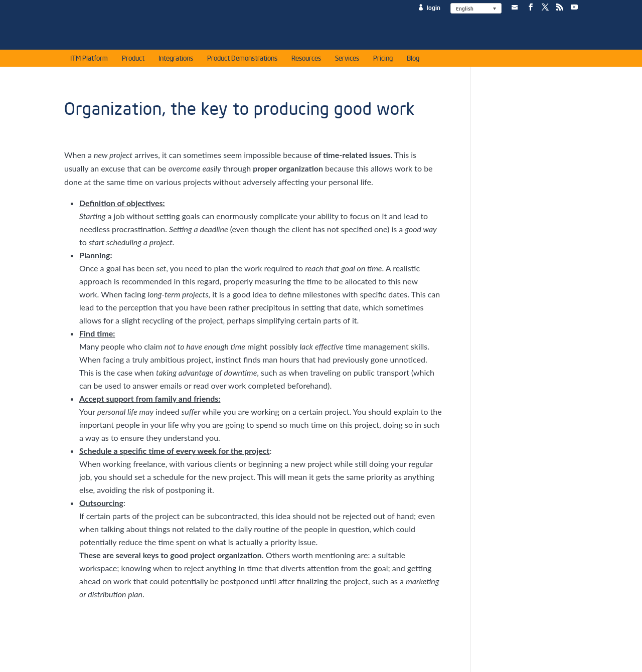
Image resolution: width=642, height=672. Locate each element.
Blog (413, 60)
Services (347, 60)
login (434, 8)
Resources (306, 60)
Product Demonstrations (242, 60)
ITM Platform (89, 60)
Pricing (383, 60)
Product (133, 60)
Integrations (176, 60)
